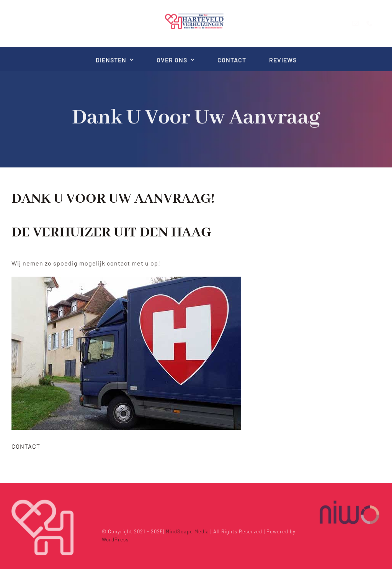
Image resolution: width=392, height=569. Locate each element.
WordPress (117, 539)
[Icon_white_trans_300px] (42, 501)
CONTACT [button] (26, 446)
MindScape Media (189, 531)
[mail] (362, 23)
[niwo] (350, 501)
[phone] (376, 23)
